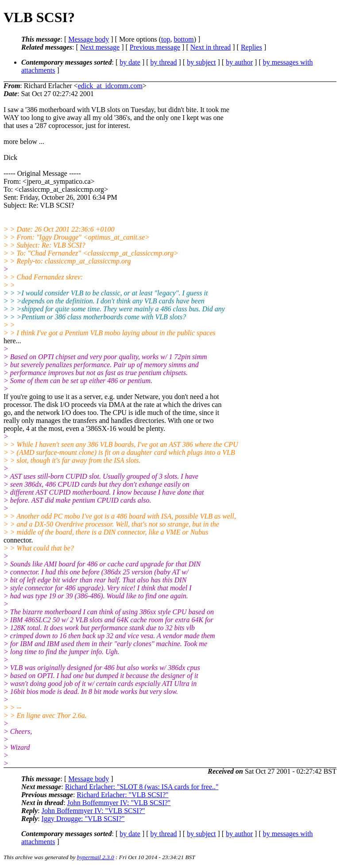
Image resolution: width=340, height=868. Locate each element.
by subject (201, 62)
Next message (100, 47)
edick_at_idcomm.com (110, 86)
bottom (184, 39)
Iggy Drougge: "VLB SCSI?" (83, 819)
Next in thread (211, 47)
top (166, 39)
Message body (89, 39)
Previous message (155, 47)
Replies (251, 47)
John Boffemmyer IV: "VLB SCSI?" (119, 803)
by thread (164, 62)
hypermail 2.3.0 (96, 857)
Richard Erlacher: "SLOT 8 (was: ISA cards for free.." (142, 787)
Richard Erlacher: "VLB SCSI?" (122, 795)
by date (130, 62)
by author (239, 62)
